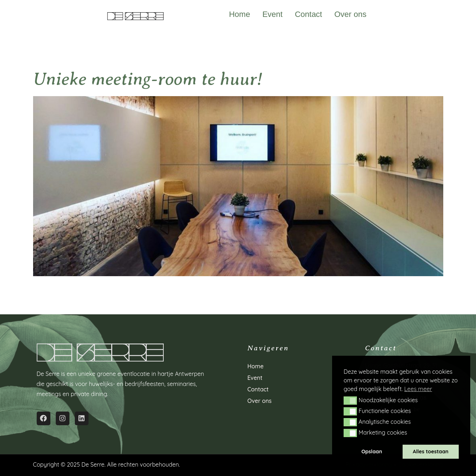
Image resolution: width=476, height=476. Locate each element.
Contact (308, 14)
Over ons (350, 14)
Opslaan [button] (372, 452)
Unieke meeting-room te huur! (148, 79)
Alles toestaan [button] (430, 452)
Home (239, 14)
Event (272, 14)
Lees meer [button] (418, 389)
